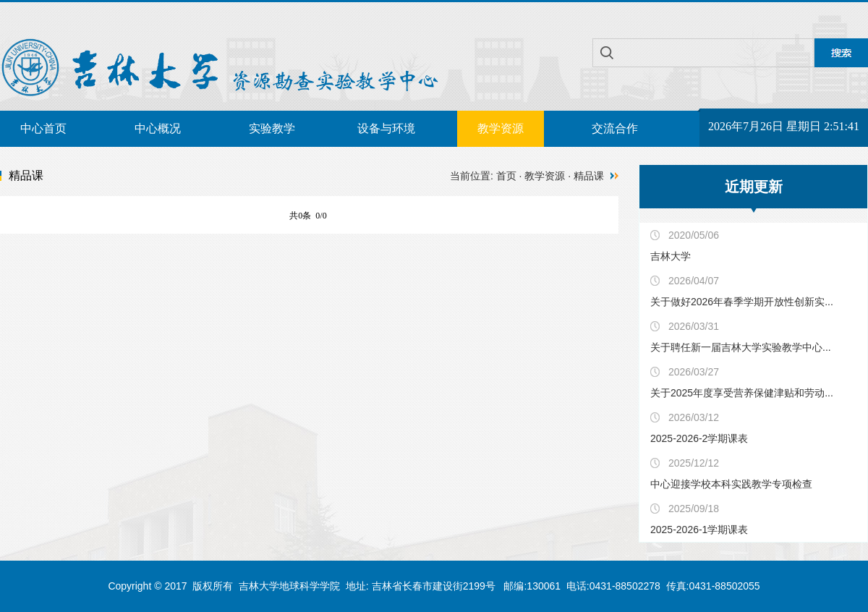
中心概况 (158, 128)
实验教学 (272, 128)
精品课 (589, 176)
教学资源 (501, 128)
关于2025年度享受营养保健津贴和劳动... (742, 393)
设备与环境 (386, 128)
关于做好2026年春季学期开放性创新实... (742, 302)
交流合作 (615, 128)
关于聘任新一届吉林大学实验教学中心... (741, 347)
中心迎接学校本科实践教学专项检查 (731, 484)
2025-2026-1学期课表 (699, 530)
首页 (506, 176)
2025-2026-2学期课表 (699, 438)
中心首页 (43, 128)
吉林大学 (671, 256)
